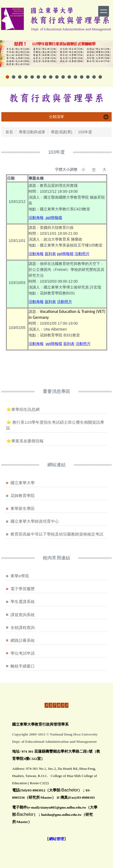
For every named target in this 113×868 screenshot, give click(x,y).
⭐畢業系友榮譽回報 (25, 441)
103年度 (85, 132)
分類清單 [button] (56, 117)
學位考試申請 (23, 653)
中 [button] (94, 169)
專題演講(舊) (61, 132)
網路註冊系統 (23, 640)
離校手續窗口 (23, 666)
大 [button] (104, 169)
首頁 (9, 132)
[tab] (7, 77)
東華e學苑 (20, 576)
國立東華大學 (23, 483)
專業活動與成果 (32, 132)
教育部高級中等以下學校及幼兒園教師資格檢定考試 (57, 534)
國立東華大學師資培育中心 (35, 521)
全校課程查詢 (23, 628)
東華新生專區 (23, 508)
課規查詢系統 (23, 615)
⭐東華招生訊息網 (23, 409)
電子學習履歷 (23, 589)
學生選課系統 (23, 602)
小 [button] (83, 169)
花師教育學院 (23, 496)
